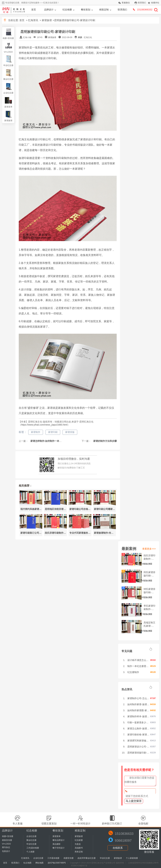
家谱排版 (70, 432)
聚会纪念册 (8, 79)
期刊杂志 (6, 847)
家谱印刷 (53, 432)
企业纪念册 (8, 93)
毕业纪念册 (8, 65)
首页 (34, 10)
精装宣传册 (7, 840)
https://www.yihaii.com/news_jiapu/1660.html (44, 425)
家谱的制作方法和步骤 (105, 441)
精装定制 (104, 10)
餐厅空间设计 (59, 848)
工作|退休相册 (33, 848)
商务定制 (79, 852)
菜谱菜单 (8, 107)
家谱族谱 (47, 20)
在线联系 (118, 848)
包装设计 (6, 851)
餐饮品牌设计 (59, 840)
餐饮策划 (86, 10)
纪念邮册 (79, 840)
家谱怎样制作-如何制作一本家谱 (47, 441)
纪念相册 (67, 10)
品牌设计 (49, 10)
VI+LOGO (8, 52)
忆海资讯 (33, 20)
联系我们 (122, 10)
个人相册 (30, 852)
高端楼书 (79, 848)
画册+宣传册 (8, 38)
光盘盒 (78, 844)
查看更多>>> (149, 549)
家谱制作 (36, 432)
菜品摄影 (57, 844)
